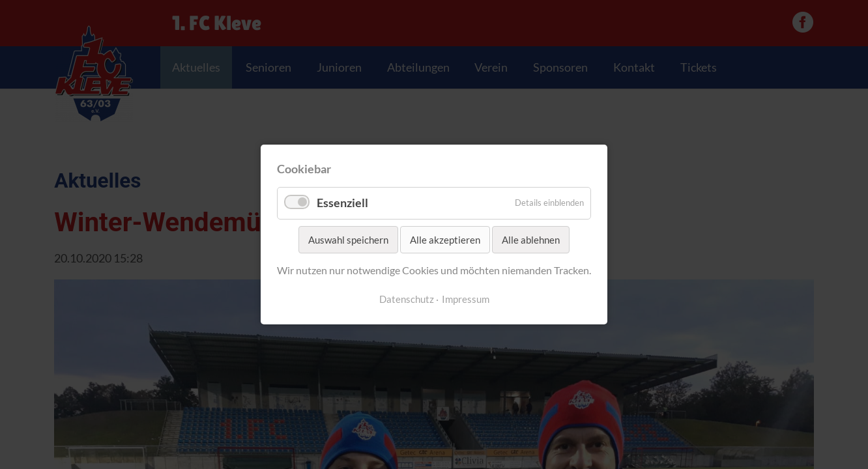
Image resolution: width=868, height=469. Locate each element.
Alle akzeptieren (445, 240)
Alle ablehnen (531, 240)
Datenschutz (407, 299)
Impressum (466, 299)
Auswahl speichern (348, 240)
